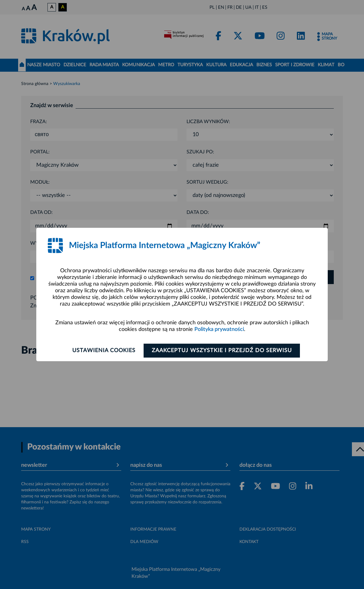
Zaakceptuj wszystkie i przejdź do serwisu (222, 351)
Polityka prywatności (219, 329)
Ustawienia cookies (104, 351)
